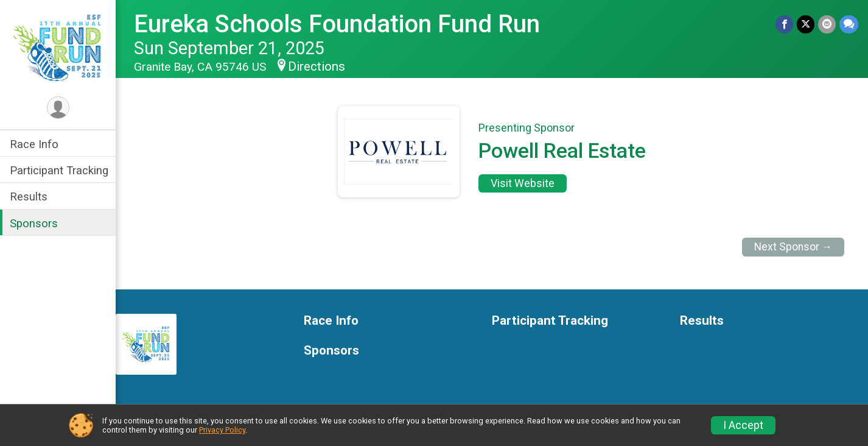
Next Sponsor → (793, 247)
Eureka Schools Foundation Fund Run (337, 24)
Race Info (34, 144)
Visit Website (523, 183)
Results (29, 196)
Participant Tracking (59, 170)
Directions (317, 66)
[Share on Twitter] (806, 24)
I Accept (743, 425)
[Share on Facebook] (784, 24)
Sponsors (34, 223)
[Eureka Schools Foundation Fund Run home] (58, 47)
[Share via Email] (827, 24)
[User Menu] (58, 108)
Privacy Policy (222, 430)
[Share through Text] (849, 24)
